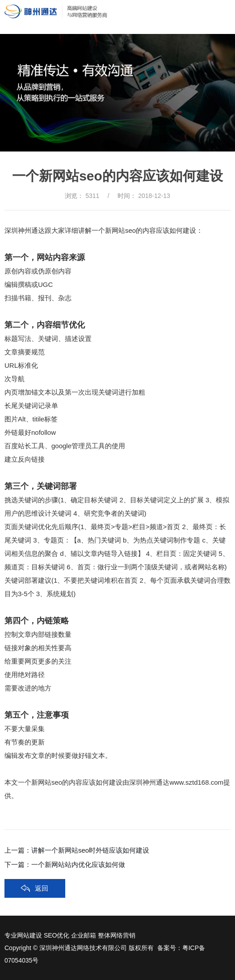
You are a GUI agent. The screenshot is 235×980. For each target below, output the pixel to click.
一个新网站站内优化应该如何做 (78, 864)
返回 (42, 888)
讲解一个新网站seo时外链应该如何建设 (90, 850)
